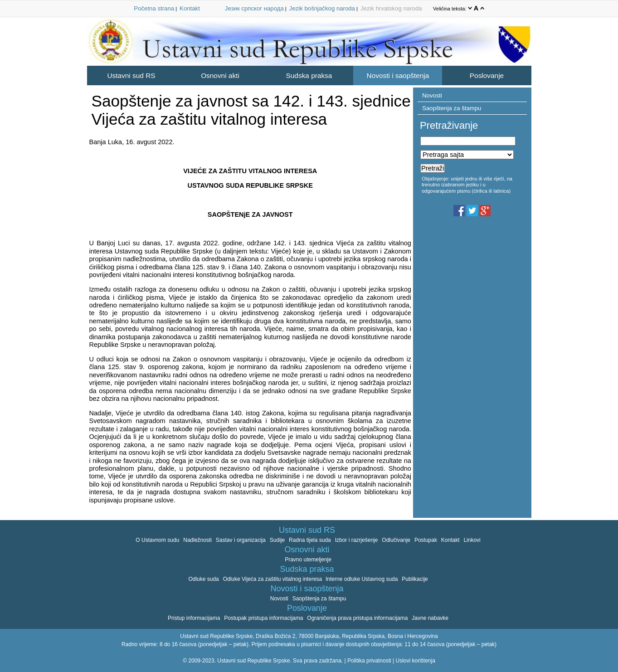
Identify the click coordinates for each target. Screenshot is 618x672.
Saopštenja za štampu (452, 108)
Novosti (432, 95)
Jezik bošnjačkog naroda (322, 8)
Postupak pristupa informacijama (263, 618)
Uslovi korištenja (415, 661)
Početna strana (154, 8)
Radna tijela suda (310, 540)
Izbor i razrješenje (357, 540)
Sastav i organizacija (241, 540)
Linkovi (472, 540)
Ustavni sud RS (131, 75)
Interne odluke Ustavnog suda (362, 579)
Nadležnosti (197, 540)
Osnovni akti (220, 75)
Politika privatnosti (369, 661)
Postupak (426, 540)
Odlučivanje (396, 540)
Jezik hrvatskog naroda (391, 8)
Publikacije (415, 579)
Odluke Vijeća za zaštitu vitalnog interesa (273, 579)
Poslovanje (487, 75)
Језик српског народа (254, 8)
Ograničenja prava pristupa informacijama (357, 618)
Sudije (277, 540)
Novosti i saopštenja (398, 75)
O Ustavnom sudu (157, 540)
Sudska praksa (309, 75)
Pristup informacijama (194, 618)
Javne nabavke (430, 618)
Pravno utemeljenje (308, 560)
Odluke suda (203, 579)
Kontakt (190, 8)
